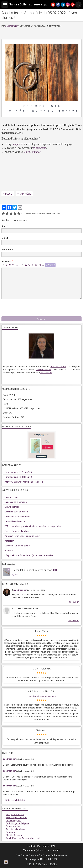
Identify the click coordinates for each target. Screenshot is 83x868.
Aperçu (50, 265)
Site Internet (7, 249)
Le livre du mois (12, 507)
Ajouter (41, 319)
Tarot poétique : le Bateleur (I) (18, 477)
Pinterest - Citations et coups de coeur (22, 536)
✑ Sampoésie (24, 194)
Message (6, 261)
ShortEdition (46, 372)
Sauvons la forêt (14, 826)
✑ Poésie (8, 194)
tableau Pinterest (32, 152)
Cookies (56, 850)
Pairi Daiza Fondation (16, 829)
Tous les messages (15, 800)
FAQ (54, 846)
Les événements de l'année (17, 517)
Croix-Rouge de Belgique (17, 823)
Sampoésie (17, 144)
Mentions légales (32, 850)
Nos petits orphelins (15, 815)
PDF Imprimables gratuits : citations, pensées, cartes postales (33, 526)
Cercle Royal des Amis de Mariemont (23, 838)
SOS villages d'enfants (16, 818)
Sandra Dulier (11, 26)
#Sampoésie (40, 148)
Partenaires (43, 846)
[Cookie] (6, 862)
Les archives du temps (15, 521)
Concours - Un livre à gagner (17, 546)
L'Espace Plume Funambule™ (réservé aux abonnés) (29, 555)
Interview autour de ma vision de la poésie (24, 482)
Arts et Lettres (58, 367)
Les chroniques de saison (16, 512)
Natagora (10, 832)
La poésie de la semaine (16, 502)
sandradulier (20, 590)
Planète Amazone (14, 835)
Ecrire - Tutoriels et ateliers (17, 531)
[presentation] (24, 308)
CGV (47, 850)
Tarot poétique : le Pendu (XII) (18, 472)
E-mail (5, 238)
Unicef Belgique (13, 820)
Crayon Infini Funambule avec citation (32, 570)
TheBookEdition (43, 370)
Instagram (9, 541)
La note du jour (11, 497)
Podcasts (9, 551)
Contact (31, 846)
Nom (4, 226)
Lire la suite (73, 602)
